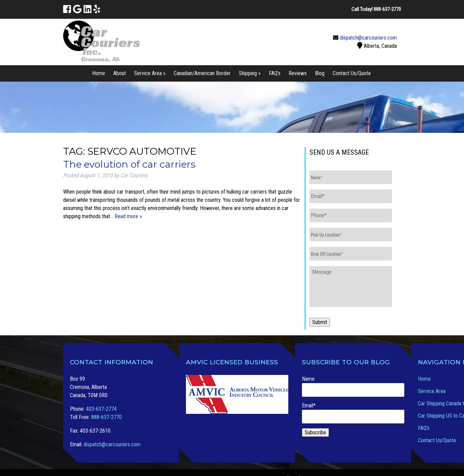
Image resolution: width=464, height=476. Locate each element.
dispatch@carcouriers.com (368, 38)
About (120, 73)
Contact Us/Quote (352, 73)
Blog (320, 73)
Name (353, 386)
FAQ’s (275, 73)
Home (99, 73)
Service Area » (150, 73)
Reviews (298, 73)
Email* (353, 413)
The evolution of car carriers (129, 164)
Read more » (128, 216)
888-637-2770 (106, 417)
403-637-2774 (101, 409)
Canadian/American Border (202, 73)
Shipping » (250, 73)
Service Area (432, 391)
